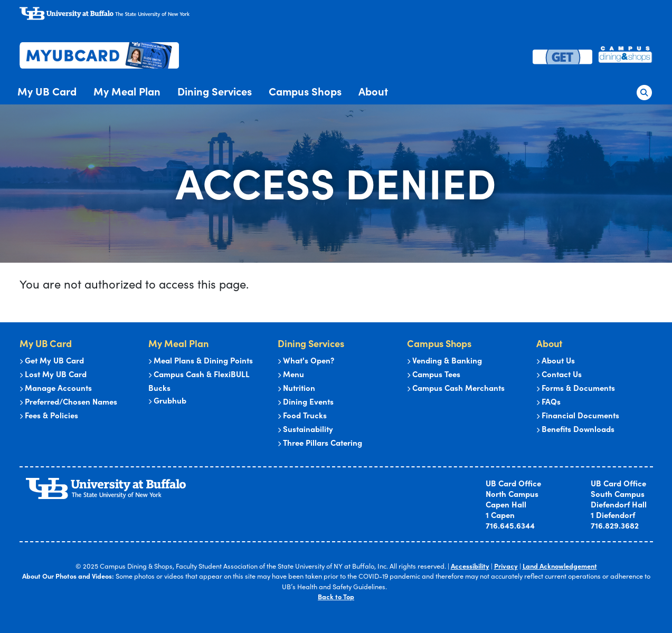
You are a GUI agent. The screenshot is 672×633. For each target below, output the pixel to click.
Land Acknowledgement (560, 566)
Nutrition (296, 387)
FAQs (548, 401)
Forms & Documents (576, 387)
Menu (291, 374)
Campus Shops (305, 91)
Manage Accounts (56, 387)
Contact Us (559, 374)
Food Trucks (302, 415)
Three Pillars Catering (320, 442)
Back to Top (336, 596)
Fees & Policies (49, 415)
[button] (644, 91)
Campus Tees (434, 374)
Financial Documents (578, 415)
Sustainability (305, 429)
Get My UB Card (52, 360)
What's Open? (306, 360)
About (373, 91)
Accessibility (470, 566)
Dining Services (215, 91)
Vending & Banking (444, 360)
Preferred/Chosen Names (68, 401)
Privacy (506, 566)
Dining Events (306, 401)
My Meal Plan (127, 91)
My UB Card (47, 91)
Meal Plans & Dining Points (201, 360)
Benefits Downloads (575, 429)
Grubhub (167, 400)
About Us (556, 360)
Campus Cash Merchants (456, 387)
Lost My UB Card (53, 374)
